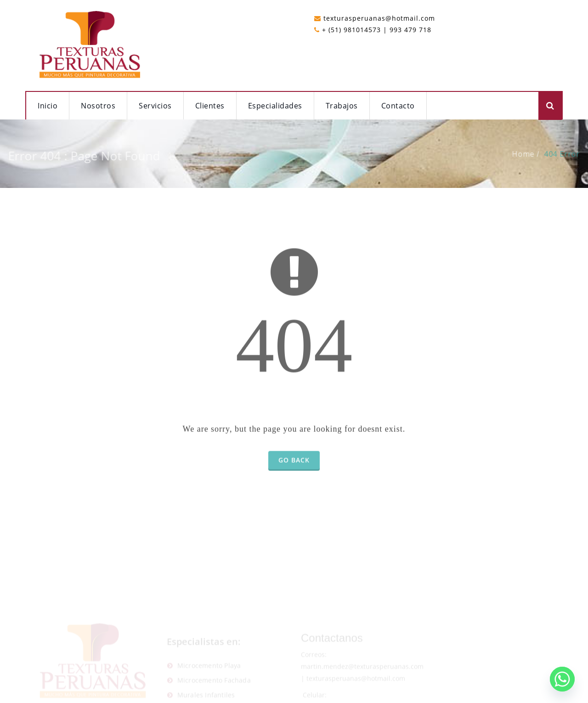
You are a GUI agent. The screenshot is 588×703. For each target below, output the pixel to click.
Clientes (210, 106)
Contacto (398, 106)
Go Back (294, 468)
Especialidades (275, 106)
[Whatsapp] (562, 679)
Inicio (48, 106)
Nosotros (98, 106)
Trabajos (342, 106)
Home (532, 154)
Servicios (155, 106)
